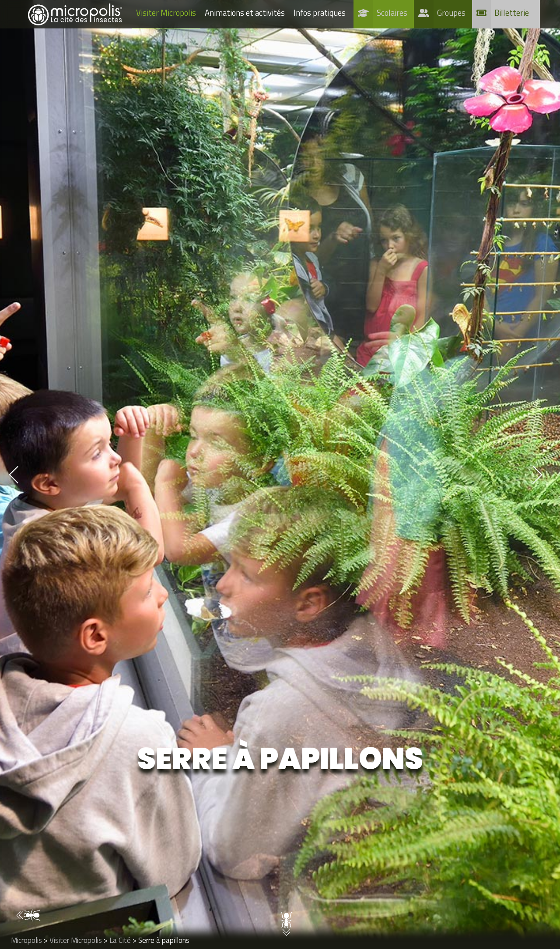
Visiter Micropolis (166, 13)
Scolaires (392, 13)
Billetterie (512, 13)
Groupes (451, 13)
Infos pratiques (320, 13)
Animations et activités (245, 13)
